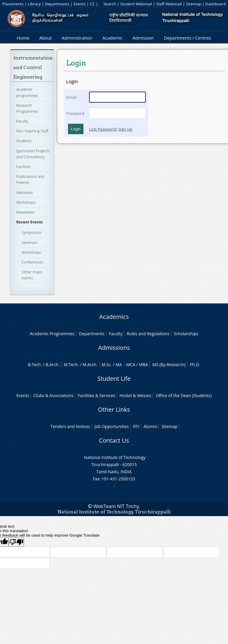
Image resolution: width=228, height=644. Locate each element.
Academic (112, 38)
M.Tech (71, 365)
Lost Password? (103, 129)
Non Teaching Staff (32, 131)
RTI (136, 426)
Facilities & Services (96, 395)
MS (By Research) (169, 365)
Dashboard (216, 4)
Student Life (114, 379)
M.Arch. (90, 365)
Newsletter (26, 212)
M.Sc (106, 365)
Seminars (30, 242)
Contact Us (114, 440)
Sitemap (193, 4)
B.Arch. (53, 365)
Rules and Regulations (148, 334)
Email (72, 97)
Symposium (32, 232)
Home (23, 38)
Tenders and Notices (70, 426)
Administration (77, 38)
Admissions (114, 348)
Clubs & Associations (54, 395)
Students (24, 141)
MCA (131, 365)
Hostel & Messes (135, 395)
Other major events (32, 275)
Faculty (22, 121)
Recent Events (30, 222)
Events (80, 4)
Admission (143, 38)
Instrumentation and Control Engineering (33, 67)
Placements (13, 4)
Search (110, 4)
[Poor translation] (16, 542)
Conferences (33, 262)
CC (92, 4)
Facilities (23, 167)
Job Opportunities (111, 426)
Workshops (26, 202)
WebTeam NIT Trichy (116, 506)
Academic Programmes (52, 334)
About (45, 38)
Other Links (114, 409)
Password (75, 113)
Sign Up (125, 129)
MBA (144, 365)
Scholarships (186, 334)
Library (34, 4)
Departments (57, 4)
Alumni (150, 426)
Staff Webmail (169, 4)
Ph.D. (195, 365)
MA (119, 365)
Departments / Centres (188, 38)
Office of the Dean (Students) (184, 395)
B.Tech (34, 365)
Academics (114, 317)
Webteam (24, 192)
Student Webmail (136, 4)
